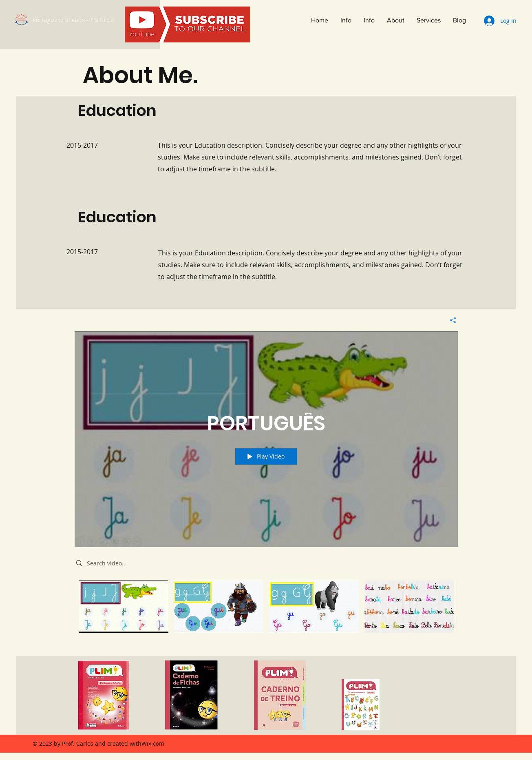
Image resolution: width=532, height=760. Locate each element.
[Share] (450, 320)
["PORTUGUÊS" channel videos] (266, 612)
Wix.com (153, 743)
